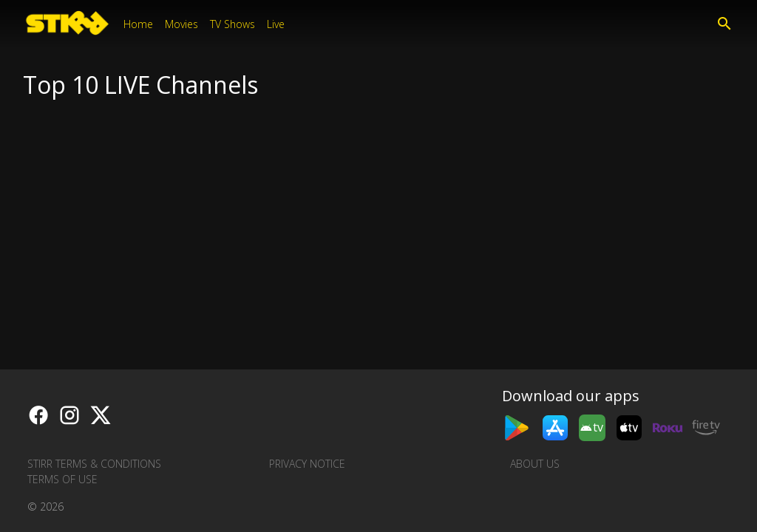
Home (138, 24)
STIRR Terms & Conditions (94, 464)
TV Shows (232, 24)
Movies (181, 24)
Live (276, 24)
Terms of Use (62, 479)
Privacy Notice (307, 464)
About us (535, 464)
